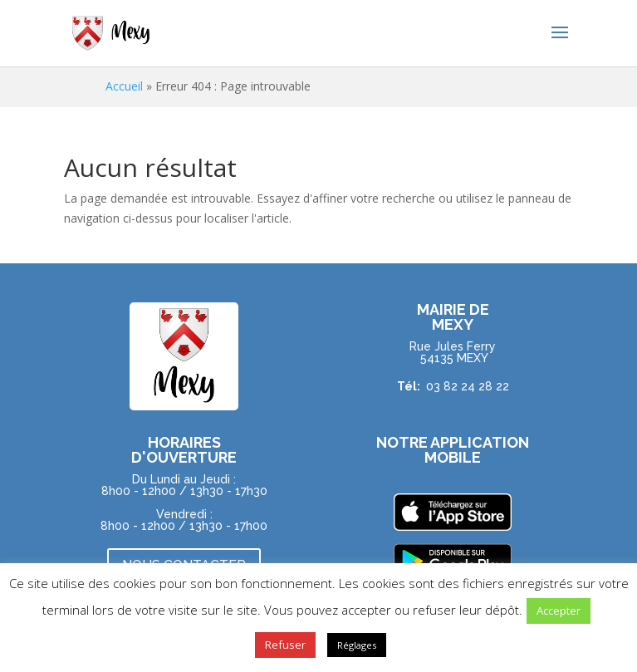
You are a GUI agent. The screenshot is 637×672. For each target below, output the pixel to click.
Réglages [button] (357, 645)
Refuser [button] (285, 645)
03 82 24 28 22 (468, 386)
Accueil (124, 86)
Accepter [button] (559, 611)
